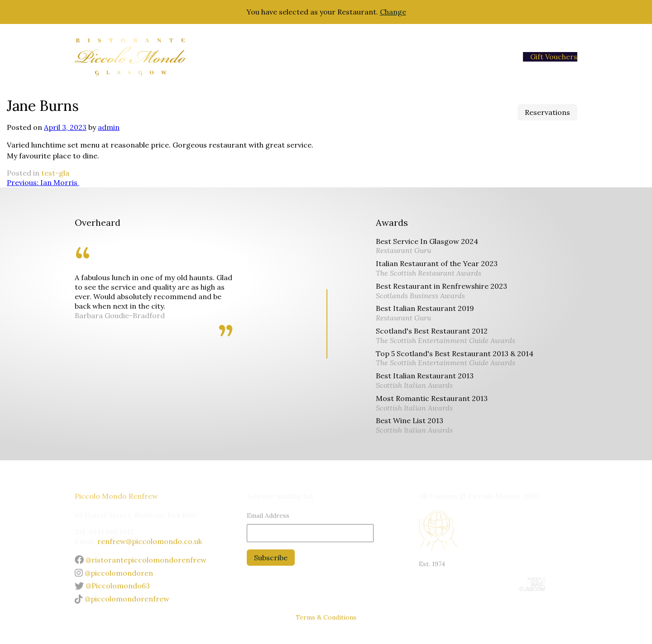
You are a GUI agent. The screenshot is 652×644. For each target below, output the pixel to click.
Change (393, 12)
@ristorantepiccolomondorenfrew (141, 560)
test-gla (55, 173)
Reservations (547, 112)
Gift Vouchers (554, 57)
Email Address (268, 515)
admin (109, 127)
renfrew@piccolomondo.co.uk (150, 541)
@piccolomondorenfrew (122, 599)
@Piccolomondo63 (112, 586)
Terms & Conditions (326, 617)
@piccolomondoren (114, 573)
